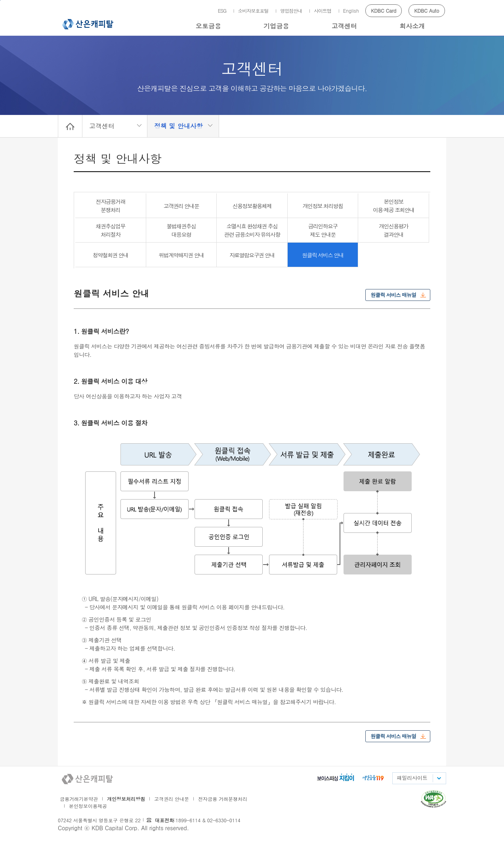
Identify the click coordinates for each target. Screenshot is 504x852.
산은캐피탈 (88, 24)
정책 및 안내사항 (178, 126)
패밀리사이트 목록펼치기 (439, 778)
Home (70, 126)
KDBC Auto (427, 11)
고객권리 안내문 (172, 799)
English (351, 11)
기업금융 (276, 26)
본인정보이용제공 (88, 806)
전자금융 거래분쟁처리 (223, 799)
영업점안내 (291, 11)
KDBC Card (384, 11)
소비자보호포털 (253, 11)
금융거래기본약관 (79, 799)
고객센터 (344, 26)
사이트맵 (323, 11)
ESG (222, 11)
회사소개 (412, 26)
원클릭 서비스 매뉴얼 (393, 295)
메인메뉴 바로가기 (0, 0)
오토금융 (208, 26)
